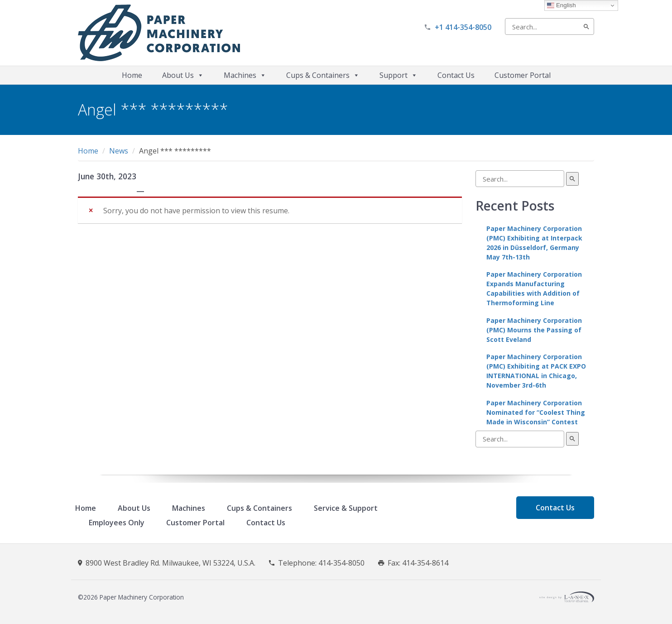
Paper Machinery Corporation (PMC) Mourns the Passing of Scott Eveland (534, 330)
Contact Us (456, 75)
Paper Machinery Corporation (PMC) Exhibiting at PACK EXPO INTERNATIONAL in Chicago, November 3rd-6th (536, 371)
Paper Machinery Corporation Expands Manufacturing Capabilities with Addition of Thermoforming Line (534, 288)
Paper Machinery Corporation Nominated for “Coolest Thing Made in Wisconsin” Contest (536, 412)
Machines (245, 75)
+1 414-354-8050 (463, 27)
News (119, 151)
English (561, 5)
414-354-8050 (341, 563)
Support (398, 75)
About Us (183, 75)
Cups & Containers (323, 75)
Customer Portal (523, 75)
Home (132, 75)
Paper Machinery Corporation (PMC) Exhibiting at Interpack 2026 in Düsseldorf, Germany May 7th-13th (534, 243)
